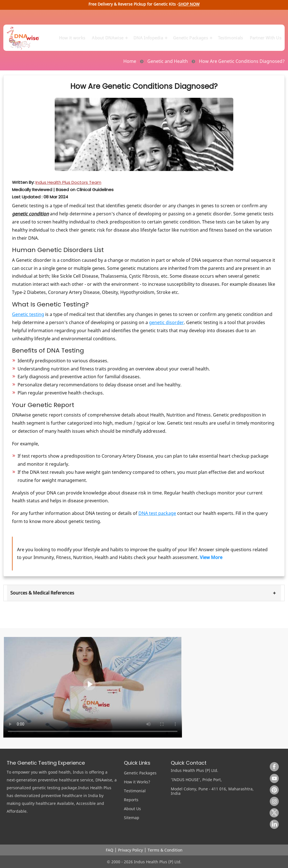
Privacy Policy (130, 850)
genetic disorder (166, 322)
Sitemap (132, 818)
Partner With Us (266, 35)
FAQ (110, 850)
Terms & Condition (165, 850)
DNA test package (157, 513)
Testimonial (135, 791)
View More (211, 557)
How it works (72, 35)
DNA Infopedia (150, 35)
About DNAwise (109, 35)
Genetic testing (28, 314)
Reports (131, 800)
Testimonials (231, 35)
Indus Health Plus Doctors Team (68, 182)
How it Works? (137, 782)
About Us (132, 809)
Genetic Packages (192, 35)
